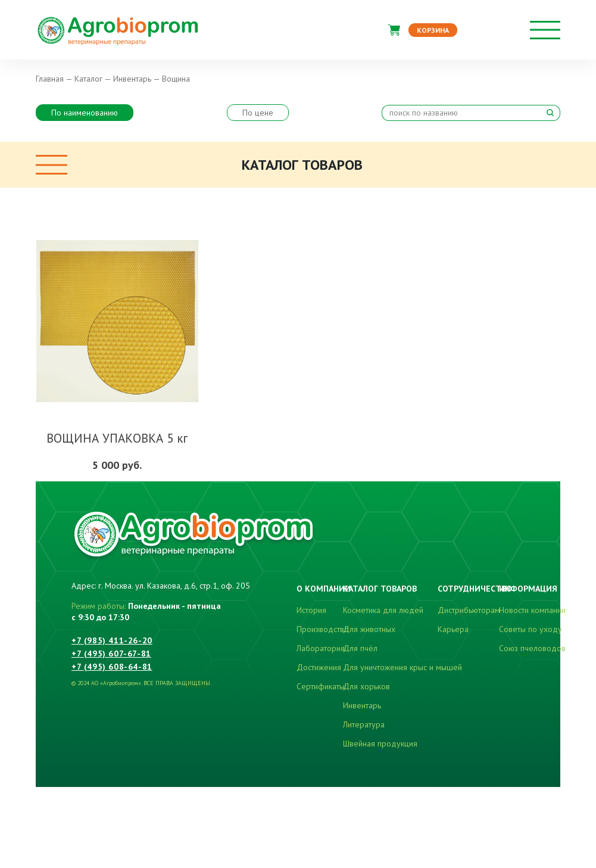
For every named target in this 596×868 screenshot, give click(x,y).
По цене (258, 113)
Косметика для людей (383, 610)
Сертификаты (321, 686)
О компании (324, 589)
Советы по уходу (531, 629)
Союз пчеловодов (532, 648)
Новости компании (532, 610)
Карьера (453, 629)
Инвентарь (362, 705)
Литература (364, 724)
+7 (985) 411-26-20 (112, 640)
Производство (323, 629)
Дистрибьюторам (469, 610)
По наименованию (85, 113)
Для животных (369, 629)
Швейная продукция (380, 743)
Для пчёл (360, 648)
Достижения (319, 667)
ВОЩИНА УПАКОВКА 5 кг (117, 438)
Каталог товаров (380, 589)
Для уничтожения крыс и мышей (402, 667)
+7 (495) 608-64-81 (112, 667)
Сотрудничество (475, 589)
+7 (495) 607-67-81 (111, 654)
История (311, 610)
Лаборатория (321, 648)
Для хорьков (366, 686)
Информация (528, 589)
